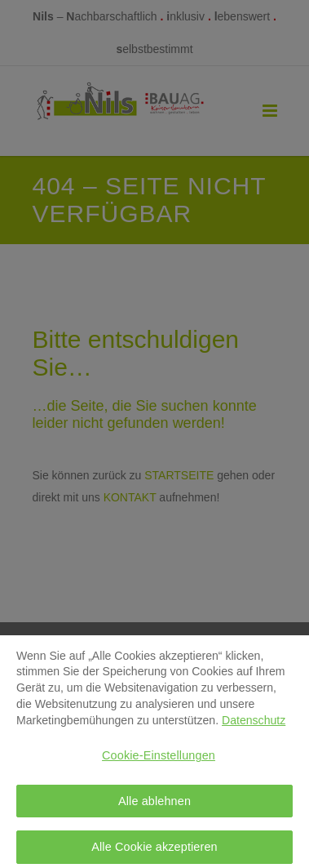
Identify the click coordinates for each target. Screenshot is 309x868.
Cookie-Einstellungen (159, 759)
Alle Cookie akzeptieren (154, 851)
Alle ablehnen (154, 805)
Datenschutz (254, 723)
